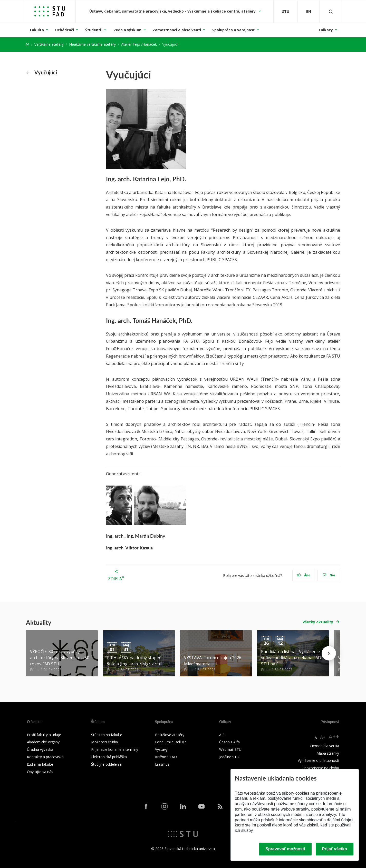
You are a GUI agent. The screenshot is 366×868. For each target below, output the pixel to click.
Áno (304, 575)
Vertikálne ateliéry (49, 44)
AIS (222, 735)
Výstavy (161, 749)
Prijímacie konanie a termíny (115, 749)
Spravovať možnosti (285, 849)
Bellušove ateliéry (170, 735)
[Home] (27, 44)
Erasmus (162, 764)
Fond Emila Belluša (171, 742)
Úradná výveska (40, 749)
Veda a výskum (127, 30)
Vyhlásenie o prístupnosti (318, 760)
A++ (334, 737)
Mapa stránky (328, 753)
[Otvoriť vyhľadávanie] (331, 11)
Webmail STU (230, 749)
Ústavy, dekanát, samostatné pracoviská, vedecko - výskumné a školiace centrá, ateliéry (173, 11)
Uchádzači (65, 30)
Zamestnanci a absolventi (177, 30)
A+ (323, 737)
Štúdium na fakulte (107, 735)
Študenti (94, 30)
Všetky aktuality (318, 622)
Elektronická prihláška (109, 757)
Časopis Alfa (229, 742)
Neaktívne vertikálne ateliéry (92, 44)
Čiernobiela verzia (324, 746)
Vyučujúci (42, 72)
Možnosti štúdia (104, 742)
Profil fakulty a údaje (44, 735)
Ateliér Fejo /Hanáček (139, 44)
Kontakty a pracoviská (45, 757)
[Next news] (329, 653)
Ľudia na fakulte (40, 764)
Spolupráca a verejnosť (233, 30)
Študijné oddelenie (106, 764)
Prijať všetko (335, 849)
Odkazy (326, 30)
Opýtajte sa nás (40, 772)
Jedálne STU (229, 757)
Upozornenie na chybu (320, 768)
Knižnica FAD (166, 757)
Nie (329, 575)
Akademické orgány (43, 742)
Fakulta (37, 30)
